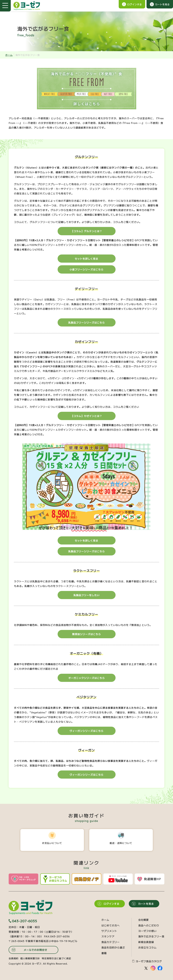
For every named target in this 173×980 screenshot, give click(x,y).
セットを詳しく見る (87, 259)
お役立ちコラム (147, 947)
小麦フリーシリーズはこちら (86, 269)
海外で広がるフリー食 (151, 936)
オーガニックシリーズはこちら (86, 678)
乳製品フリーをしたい (87, 595)
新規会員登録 (146, 942)
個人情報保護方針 (30, 958)
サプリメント (109, 931)
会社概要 (143, 920)
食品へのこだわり (149, 925)
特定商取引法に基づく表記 (56, 958)
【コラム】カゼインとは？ (86, 416)
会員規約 (13, 958)
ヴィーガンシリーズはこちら (86, 731)
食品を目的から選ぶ (113, 947)
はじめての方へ (110, 925)
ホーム (9, 55)
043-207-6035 (23, 921)
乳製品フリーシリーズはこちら (86, 322)
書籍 (104, 953)
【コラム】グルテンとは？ (86, 231)
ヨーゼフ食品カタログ (147, 961)
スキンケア (108, 936)
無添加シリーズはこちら (86, 634)
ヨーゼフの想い (147, 931)
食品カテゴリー (110, 942)
